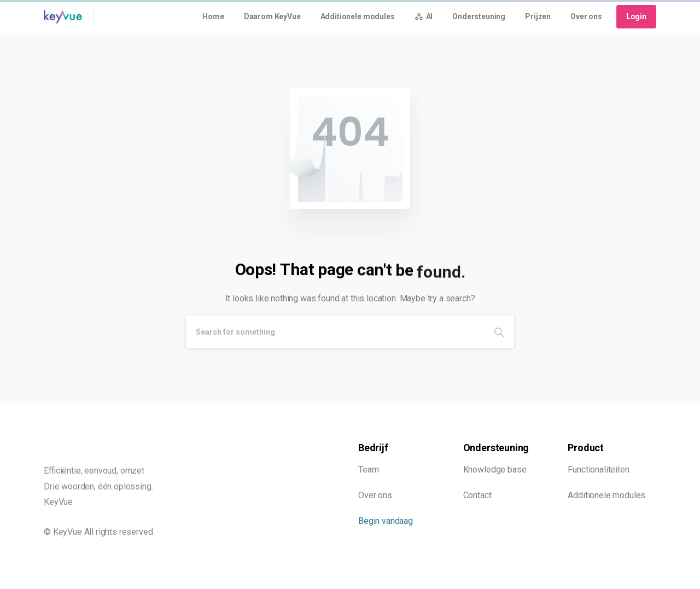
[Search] (335, 332)
